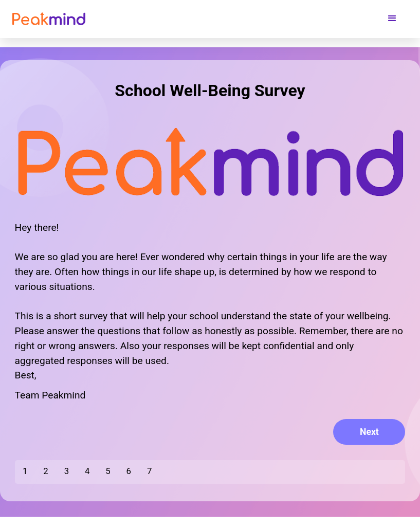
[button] (392, 19)
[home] (49, 18)
